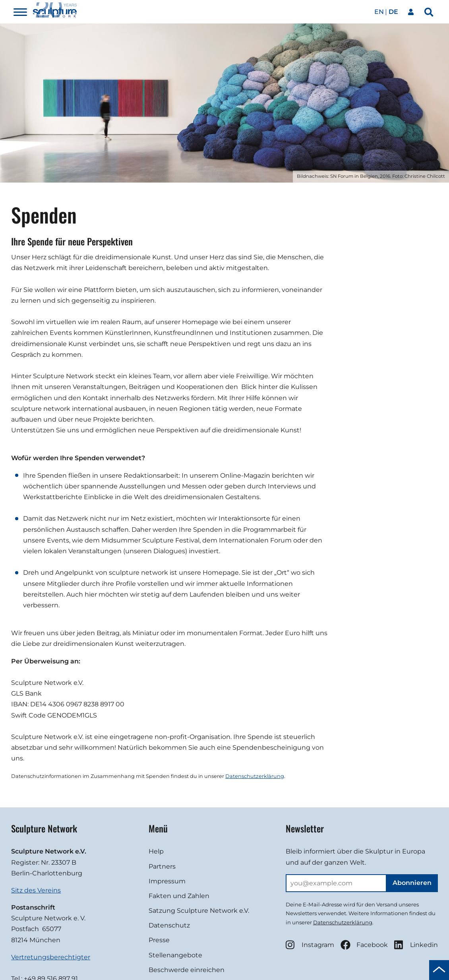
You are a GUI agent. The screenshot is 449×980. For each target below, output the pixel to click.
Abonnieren (412, 883)
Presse (159, 940)
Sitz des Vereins (36, 890)
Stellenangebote (175, 955)
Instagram (310, 945)
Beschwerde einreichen (187, 970)
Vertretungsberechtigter (51, 957)
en (379, 12)
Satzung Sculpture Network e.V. (199, 911)
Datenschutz (169, 925)
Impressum (167, 881)
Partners (162, 866)
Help (156, 851)
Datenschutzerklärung (255, 776)
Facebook (364, 945)
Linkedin (416, 945)
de (393, 12)
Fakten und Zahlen (179, 896)
